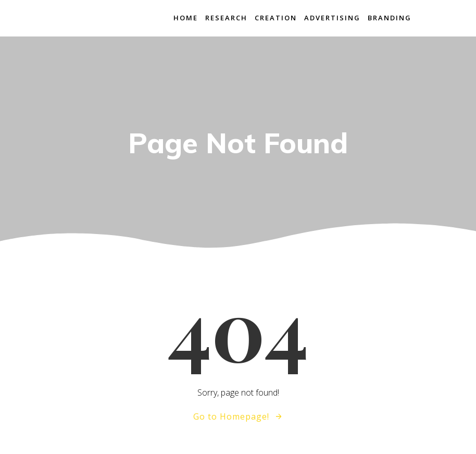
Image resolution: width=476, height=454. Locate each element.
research (226, 18)
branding (390, 18)
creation (276, 18)
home (186, 18)
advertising (332, 18)
